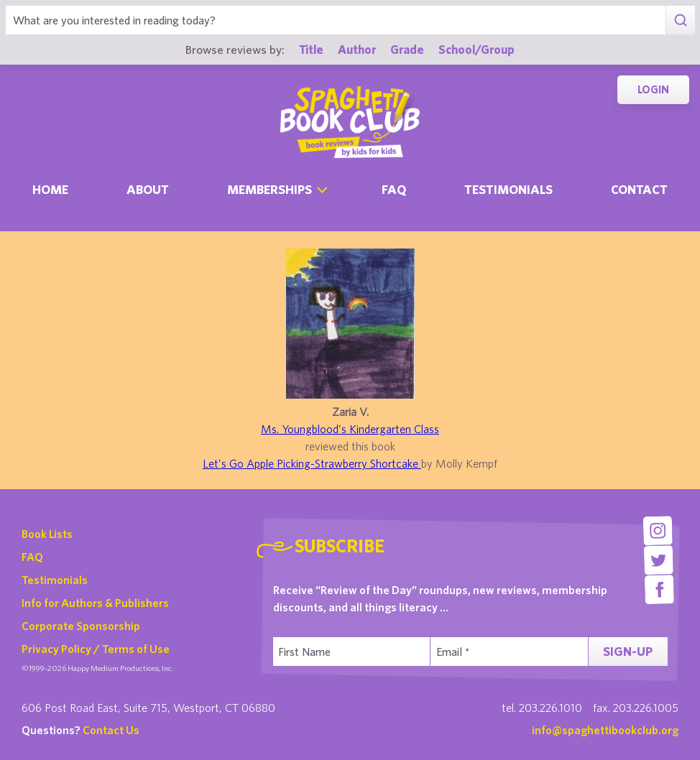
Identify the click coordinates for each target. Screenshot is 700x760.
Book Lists (47, 534)
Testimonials (508, 189)
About (148, 189)
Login (653, 89)
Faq (394, 189)
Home (50, 189)
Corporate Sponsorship (81, 626)
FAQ (32, 557)
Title (311, 49)
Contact (639, 189)
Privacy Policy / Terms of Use (96, 649)
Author (357, 49)
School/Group (476, 49)
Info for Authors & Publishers (95, 603)
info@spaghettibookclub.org (605, 730)
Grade (407, 49)
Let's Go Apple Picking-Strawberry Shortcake (312, 463)
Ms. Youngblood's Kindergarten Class (350, 429)
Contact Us (111, 730)
